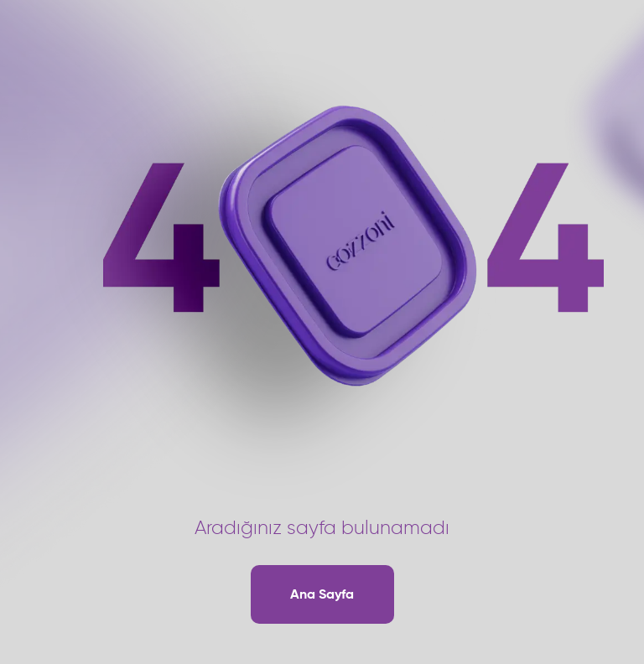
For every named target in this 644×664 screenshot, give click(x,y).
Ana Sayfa (322, 594)
